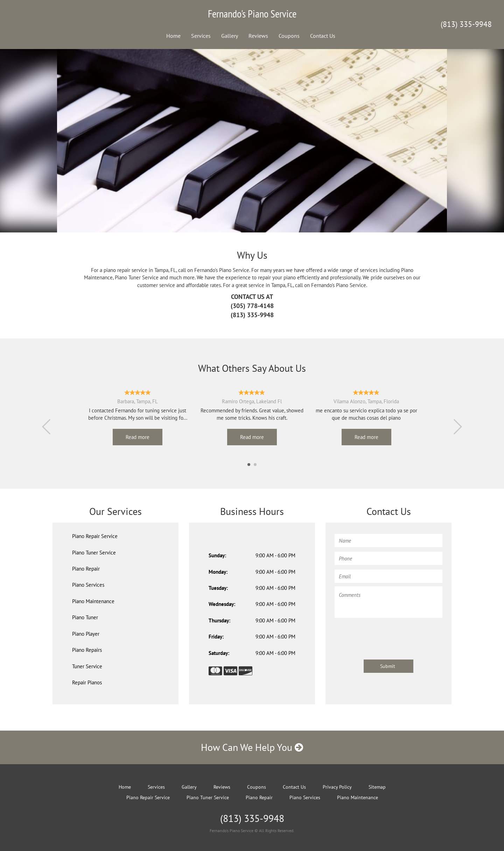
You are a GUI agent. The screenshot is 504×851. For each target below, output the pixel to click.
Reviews (258, 36)
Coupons (289, 36)
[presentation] (388, 635)
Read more (138, 437)
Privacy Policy (337, 787)
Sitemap (377, 787)
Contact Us (323, 36)
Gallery (230, 36)
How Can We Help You (252, 747)
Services (201, 36)
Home (173, 36)
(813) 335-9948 (466, 24)
